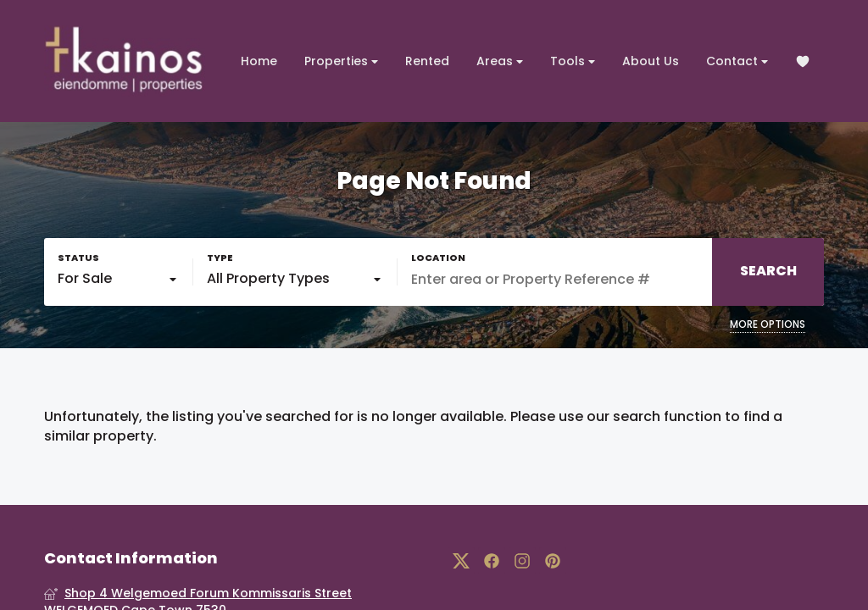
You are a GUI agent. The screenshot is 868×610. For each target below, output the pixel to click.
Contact (737, 61)
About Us (651, 61)
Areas (500, 61)
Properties (341, 61)
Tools (573, 61)
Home (259, 61)
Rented (427, 61)
